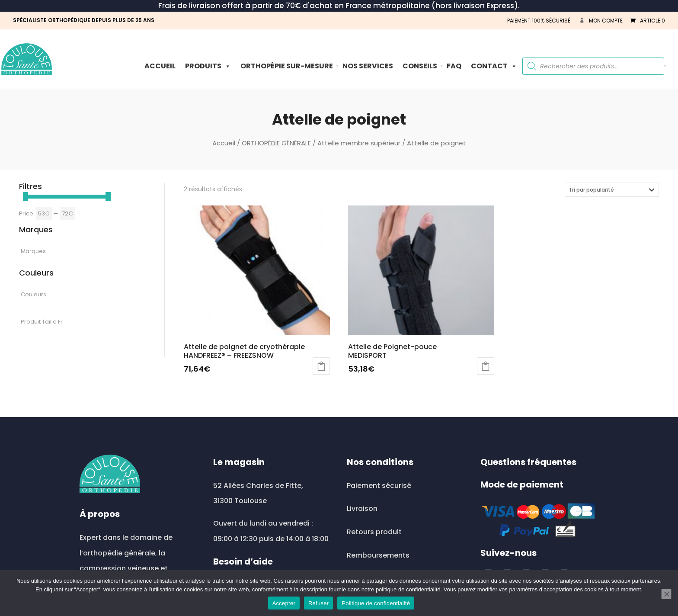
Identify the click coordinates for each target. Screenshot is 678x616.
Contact (494, 66)
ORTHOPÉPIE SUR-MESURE (287, 66)
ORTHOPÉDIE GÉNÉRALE (276, 143)
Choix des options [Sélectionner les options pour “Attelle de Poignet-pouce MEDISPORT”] (486, 366)
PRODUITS (208, 66)
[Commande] (612, 190)
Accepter (284, 603)
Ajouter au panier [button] (321, 366)
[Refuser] (666, 594)
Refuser (318, 603)
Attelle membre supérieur (359, 143)
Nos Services (368, 66)
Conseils (420, 66)
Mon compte (606, 21)
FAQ (454, 66)
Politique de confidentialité (376, 603)
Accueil (160, 66)
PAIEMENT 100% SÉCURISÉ (539, 21)
